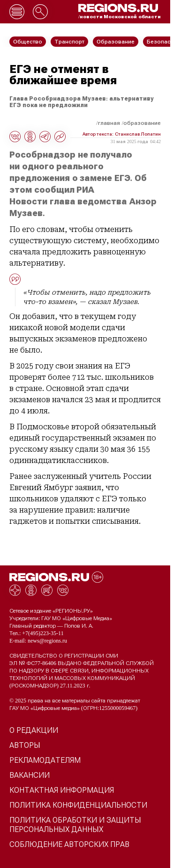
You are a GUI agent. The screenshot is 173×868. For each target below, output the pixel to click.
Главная (109, 123)
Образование (142, 123)
